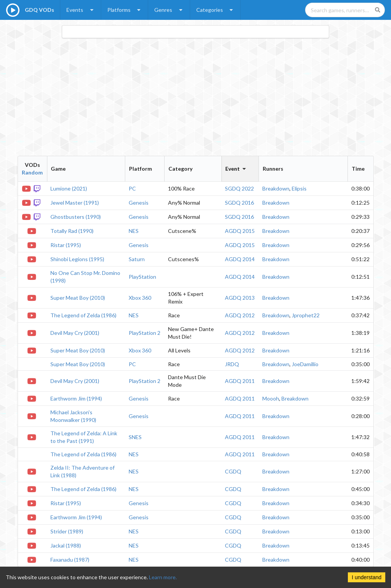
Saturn (137, 259)
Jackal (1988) (66, 545)
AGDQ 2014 (240, 259)
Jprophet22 (306, 315)
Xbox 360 (140, 298)
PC (132, 188)
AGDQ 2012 (240, 315)
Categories (216, 10)
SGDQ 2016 (239, 203)
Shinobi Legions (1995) (77, 259)
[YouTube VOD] (27, 188)
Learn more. (163, 577)
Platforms (125, 10)
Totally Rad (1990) (72, 231)
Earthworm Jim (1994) (76, 398)
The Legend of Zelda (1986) (83, 315)
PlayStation (142, 277)
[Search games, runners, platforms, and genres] (345, 10)
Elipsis (299, 188)
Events (81, 10)
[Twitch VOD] (38, 188)
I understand (367, 577)
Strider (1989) (67, 531)
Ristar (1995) (66, 245)
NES (134, 231)
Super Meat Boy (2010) (78, 298)
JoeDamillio (305, 364)
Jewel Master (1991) (75, 203)
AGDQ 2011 (240, 381)
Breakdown (276, 188)
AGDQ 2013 (240, 298)
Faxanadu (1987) (70, 560)
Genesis (139, 203)
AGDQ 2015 (240, 231)
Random (32, 172)
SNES (135, 437)
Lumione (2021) (69, 188)
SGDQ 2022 (239, 188)
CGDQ (233, 471)
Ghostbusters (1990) (76, 217)
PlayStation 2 (145, 333)
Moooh (271, 398)
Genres (169, 10)
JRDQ (232, 364)
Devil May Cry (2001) (75, 333)
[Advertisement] (196, 97)
